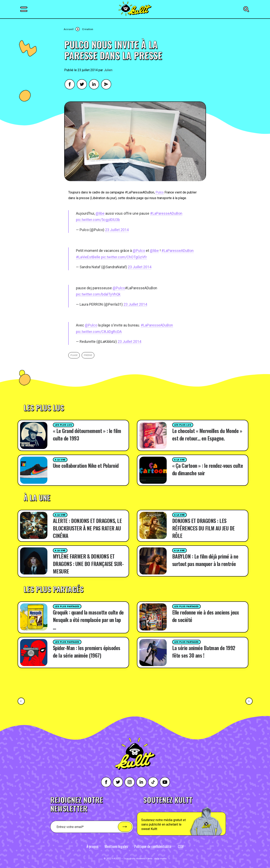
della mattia (160, 859)
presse (88, 355)
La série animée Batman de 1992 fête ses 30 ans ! (204, 652)
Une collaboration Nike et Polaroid (86, 465)
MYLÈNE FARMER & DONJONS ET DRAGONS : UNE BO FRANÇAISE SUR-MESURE (88, 564)
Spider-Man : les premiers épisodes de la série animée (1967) (87, 652)
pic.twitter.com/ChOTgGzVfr (124, 257)
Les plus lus (63, 425)
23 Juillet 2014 (117, 230)
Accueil (69, 29)
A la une (60, 460)
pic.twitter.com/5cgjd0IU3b (98, 220)
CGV (181, 846)
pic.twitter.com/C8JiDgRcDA (99, 332)
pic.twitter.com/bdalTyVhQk (98, 294)
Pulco (160, 192)
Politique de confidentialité (153, 846)
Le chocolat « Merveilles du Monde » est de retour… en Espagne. (207, 434)
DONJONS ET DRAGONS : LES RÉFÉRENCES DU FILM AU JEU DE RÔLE (203, 528)
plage (74, 355)
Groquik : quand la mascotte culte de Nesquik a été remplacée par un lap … (88, 620)
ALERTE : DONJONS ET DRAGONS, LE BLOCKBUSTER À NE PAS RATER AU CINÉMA (87, 528)
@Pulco (139, 251)
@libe (100, 213)
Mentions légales (116, 846)
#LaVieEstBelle (88, 257)
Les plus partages (67, 607)
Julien (108, 70)
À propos (92, 846)
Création (88, 29)
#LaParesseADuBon (166, 213)
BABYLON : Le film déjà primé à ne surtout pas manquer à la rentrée (205, 560)
